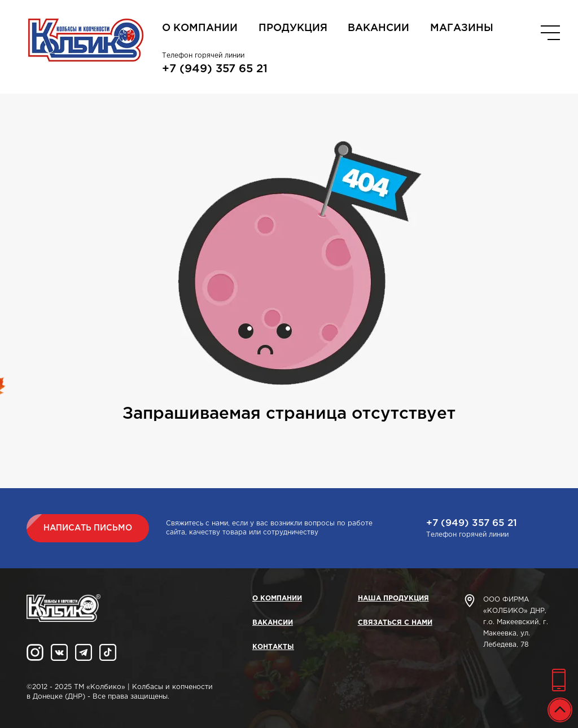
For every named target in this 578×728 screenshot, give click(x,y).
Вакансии (378, 28)
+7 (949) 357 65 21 (215, 69)
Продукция (293, 28)
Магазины (462, 28)
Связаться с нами (395, 623)
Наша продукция (393, 598)
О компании (200, 28)
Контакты (273, 647)
